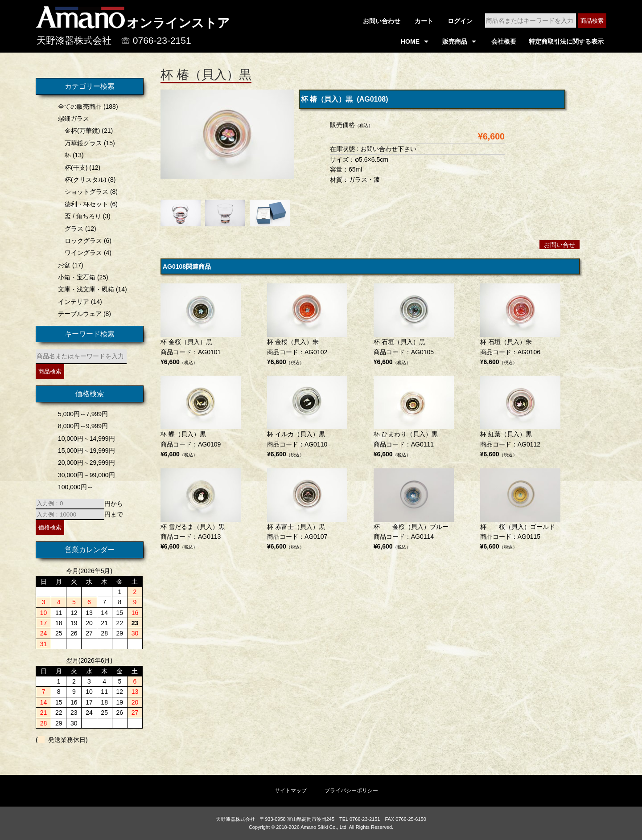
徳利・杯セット (84, 204)
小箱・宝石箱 (74, 277)
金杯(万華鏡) (80, 131)
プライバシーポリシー (351, 791)
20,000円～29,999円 (84, 463)
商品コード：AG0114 (414, 510)
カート (424, 21)
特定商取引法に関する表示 (566, 41)
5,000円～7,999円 (81, 414)
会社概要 (504, 41)
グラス (72, 229)
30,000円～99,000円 (84, 475)
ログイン (460, 21)
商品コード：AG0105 (414, 326)
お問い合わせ (382, 21)
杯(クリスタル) (83, 180)
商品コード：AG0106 (520, 326)
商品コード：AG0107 (307, 510)
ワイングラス (81, 253)
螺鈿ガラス (71, 119)
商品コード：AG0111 (414, 418)
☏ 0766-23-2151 (156, 40)
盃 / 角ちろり (81, 216)
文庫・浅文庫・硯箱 (84, 289)
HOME (410, 41)
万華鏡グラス (81, 143)
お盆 (62, 265)
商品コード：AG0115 (520, 510)
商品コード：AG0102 (307, 326)
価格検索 (48, 527)
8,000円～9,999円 (81, 426)
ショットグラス (84, 192)
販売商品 (455, 41)
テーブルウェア (78, 314)
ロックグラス (81, 241)
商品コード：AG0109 (201, 418)
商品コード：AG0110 (307, 418)
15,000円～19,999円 (84, 451)
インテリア (71, 302)
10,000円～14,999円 (84, 438)
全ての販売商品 (78, 107)
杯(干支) (74, 168)
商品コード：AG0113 (201, 510)
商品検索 (592, 21)
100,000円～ (73, 487)
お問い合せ (560, 245)
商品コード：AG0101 (201, 326)
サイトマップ (291, 791)
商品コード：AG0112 (520, 418)
